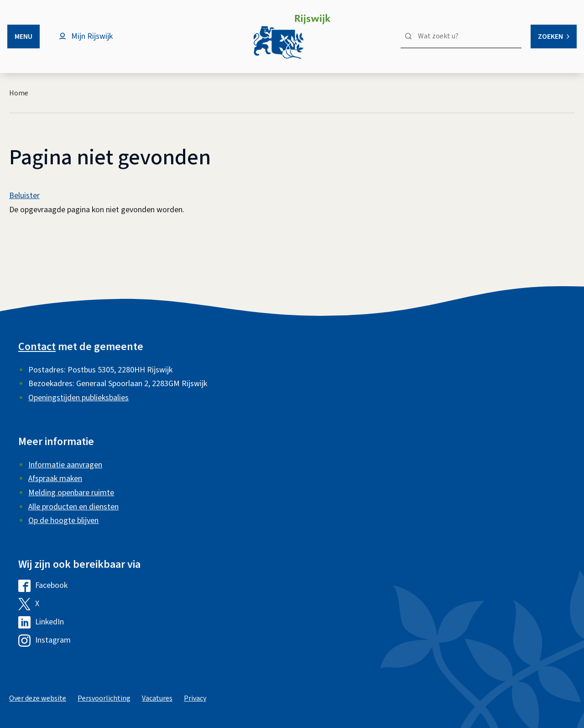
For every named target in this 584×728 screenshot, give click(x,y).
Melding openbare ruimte (71, 493)
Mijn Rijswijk (92, 36)
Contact (37, 347)
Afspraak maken (55, 479)
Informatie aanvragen (65, 465)
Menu (23, 37)
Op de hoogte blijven (63, 521)
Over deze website (38, 698)
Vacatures (157, 698)
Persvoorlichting (104, 698)
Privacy (195, 698)
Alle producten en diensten (73, 507)
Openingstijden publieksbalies (78, 398)
